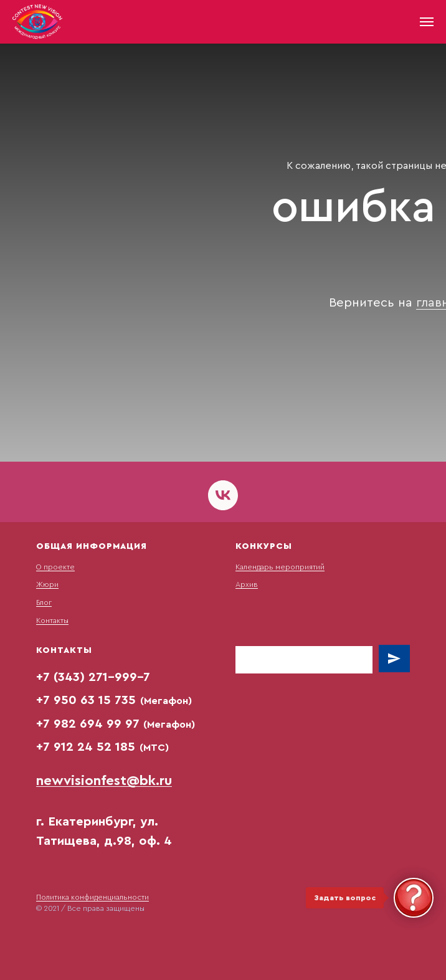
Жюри (47, 584)
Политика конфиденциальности (93, 897)
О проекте (55, 567)
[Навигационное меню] (427, 22)
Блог (44, 602)
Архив (247, 584)
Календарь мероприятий (280, 567)
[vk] (223, 495)
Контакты (52, 621)
